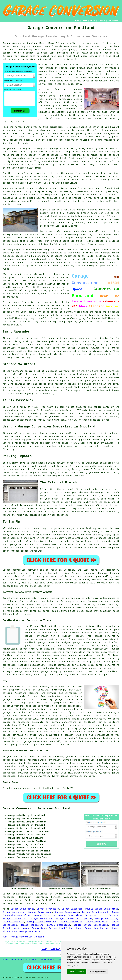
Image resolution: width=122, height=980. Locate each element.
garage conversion (71, 776)
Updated (35, 959)
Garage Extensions (59, 925)
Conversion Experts (49, 959)
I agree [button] (71, 972)
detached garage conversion (48, 655)
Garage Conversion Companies (74, 919)
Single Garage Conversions (91, 925)
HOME (77, 21)
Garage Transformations (42, 922)
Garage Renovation (48, 909)
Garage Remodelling (61, 928)
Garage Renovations (34, 928)
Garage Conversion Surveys (101, 915)
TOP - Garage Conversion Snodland (23, 937)
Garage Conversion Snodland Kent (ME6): (28, 43)
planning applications (32, 665)
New (11, 959)
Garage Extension (72, 909)
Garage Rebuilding (107, 919)
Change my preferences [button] (97, 972)
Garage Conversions (22, 909)
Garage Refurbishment (95, 912)
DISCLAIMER (113, 21)
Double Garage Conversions (102, 909)
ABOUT (93, 21)
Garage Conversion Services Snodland (36, 809)
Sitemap (5, 959)
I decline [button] (81, 972)
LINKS (84, 21)
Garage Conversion (14, 912)
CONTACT (102, 21)
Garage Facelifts (13, 922)
